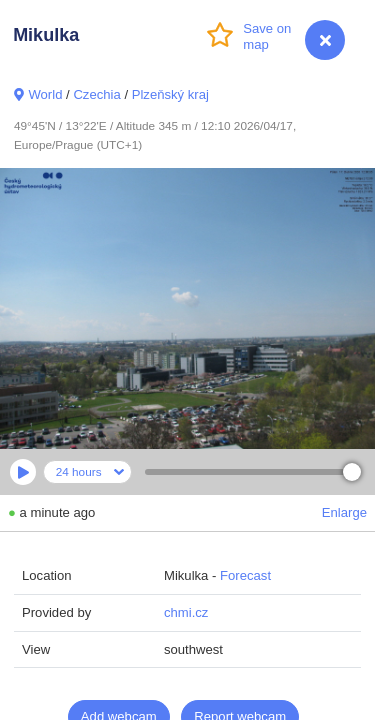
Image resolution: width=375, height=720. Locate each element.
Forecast (245, 575)
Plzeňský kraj (170, 94)
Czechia (96, 94)
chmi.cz (186, 612)
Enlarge (344, 512)
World (45, 94)
